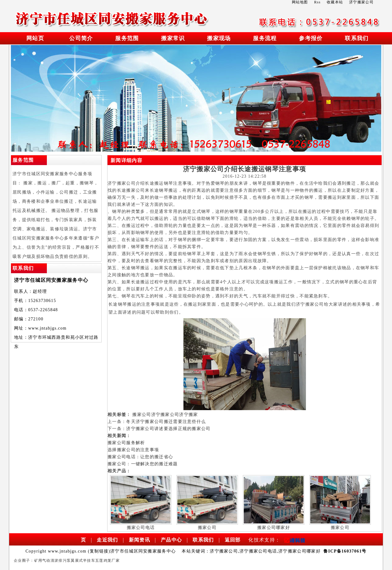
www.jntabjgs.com (47, 328)
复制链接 (99, 551)
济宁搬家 (188, 415)
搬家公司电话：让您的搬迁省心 (140, 457)
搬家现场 (219, 38)
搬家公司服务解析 (126, 443)
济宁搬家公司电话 (258, 551)
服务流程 (265, 38)
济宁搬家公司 (165, 415)
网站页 (35, 38)
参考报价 (311, 38)
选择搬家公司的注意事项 (133, 450)
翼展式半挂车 (83, 561)
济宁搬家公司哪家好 (300, 551)
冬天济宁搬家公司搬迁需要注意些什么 (166, 422)
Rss (317, 2)
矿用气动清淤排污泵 (53, 561)
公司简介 (81, 38)
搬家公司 (142, 415)
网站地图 (300, 2)
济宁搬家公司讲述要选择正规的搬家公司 (168, 429)
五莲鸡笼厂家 (107, 561)
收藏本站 (335, 2)
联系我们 (357, 38)
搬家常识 (173, 38)
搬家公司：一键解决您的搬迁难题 (143, 464)
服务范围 (127, 38)
